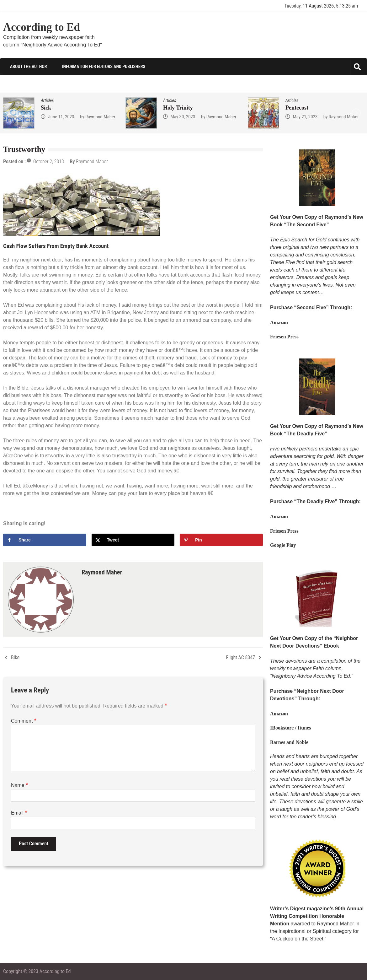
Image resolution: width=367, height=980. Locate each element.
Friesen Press (284, 337)
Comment (24, 721)
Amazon (279, 323)
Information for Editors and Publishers (103, 67)
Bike (15, 657)
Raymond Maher (100, 117)
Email (19, 813)
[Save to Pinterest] (221, 540)
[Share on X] (133, 540)
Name (19, 785)
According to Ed (42, 27)
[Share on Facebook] (45, 540)
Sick (46, 108)
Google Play (283, 545)
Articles (47, 100)
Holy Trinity (178, 108)
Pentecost (297, 108)
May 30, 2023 (183, 117)
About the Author (28, 67)
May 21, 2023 (305, 117)
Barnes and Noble (289, 742)
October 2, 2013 (49, 162)
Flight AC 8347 (240, 657)
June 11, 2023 (61, 117)
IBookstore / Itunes (290, 728)
